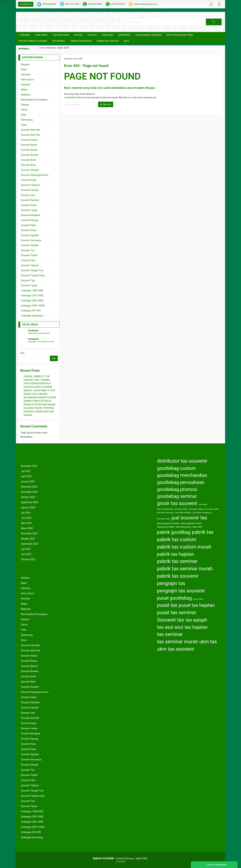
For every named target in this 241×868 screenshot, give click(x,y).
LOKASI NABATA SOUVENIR (148, 35)
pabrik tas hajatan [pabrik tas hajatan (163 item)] (175, 554)
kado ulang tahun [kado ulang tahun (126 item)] (184, 527)
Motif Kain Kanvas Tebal (180, 35)
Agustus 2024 (28, 508)
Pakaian (25, 105)
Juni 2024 (26, 518)
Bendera (25, 64)
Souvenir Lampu (29, 210)
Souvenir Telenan (30, 265)
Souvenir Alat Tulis (31, 135)
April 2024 (26, 523)
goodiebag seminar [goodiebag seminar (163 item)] (177, 496)
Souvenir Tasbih (29, 255)
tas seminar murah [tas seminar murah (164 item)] (177, 642)
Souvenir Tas (28, 250)
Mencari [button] (106, 104)
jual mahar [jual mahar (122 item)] (203, 504)
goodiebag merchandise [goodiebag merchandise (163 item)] (182, 475)
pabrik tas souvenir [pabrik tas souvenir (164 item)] (178, 576)
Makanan (26, 95)
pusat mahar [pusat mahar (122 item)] (198, 599)
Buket (24, 69)
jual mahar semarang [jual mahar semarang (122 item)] (165, 513)
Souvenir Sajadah (30, 235)
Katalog (92, 35)
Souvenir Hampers (31, 185)
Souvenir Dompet (30, 170)
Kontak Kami (26, 4)
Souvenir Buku (28, 165)
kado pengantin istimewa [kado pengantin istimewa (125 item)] (168, 523)
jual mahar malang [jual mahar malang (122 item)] (196, 509)
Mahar (24, 90)
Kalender (26, 85)
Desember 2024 (29, 487)
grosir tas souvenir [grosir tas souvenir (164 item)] (177, 503)
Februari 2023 (28, 559)
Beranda (24, 35)
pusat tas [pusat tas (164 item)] (167, 605)
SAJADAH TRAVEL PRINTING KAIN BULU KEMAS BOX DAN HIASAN (39, 412)
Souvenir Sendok (30, 245)
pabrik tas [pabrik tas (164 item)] (203, 532)
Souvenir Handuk (30, 190)
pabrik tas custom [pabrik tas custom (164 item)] (177, 539)
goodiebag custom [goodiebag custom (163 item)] (176, 468)
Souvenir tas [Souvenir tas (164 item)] (170, 620)
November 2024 (29, 492)
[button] (214, 22)
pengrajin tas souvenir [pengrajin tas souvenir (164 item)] (181, 591)
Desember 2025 (29, 466)
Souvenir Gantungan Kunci (35, 175)
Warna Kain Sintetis (108, 41)
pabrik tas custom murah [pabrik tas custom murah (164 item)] (184, 547)
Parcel (24, 110)
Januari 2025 (28, 482)
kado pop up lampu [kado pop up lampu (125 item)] (166, 527)
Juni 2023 (26, 554)
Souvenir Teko (28, 260)
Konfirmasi (124, 35)
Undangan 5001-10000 (33, 306)
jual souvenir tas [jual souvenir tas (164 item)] (189, 518)
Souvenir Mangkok (31, 215)
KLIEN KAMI (107, 35)
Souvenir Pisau (29, 230)
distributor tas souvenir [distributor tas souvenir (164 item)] (182, 461)
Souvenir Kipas (29, 205)
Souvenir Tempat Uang (33, 275)
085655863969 (49, 4)
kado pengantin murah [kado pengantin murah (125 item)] (191, 523)
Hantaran (26, 75)
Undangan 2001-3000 (32, 296)
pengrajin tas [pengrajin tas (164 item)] (171, 583)
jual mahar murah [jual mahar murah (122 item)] (212, 509)
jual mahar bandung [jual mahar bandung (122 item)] (165, 509)
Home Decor (27, 80)
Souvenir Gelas (29, 180)
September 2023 (30, 544)
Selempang (27, 120)
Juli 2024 (26, 513)
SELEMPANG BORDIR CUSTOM (40, 397)
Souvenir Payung (30, 220)
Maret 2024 (27, 528)
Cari (22, 353)
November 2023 (29, 533)
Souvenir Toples (29, 285)
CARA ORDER (41, 35)
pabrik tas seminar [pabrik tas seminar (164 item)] (177, 561)
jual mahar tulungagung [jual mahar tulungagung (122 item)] (202, 513)
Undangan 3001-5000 (32, 301)
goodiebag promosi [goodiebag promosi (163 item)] (177, 489)
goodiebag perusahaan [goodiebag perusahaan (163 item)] (181, 482)
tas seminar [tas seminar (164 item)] (170, 634)
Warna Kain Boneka (81, 41)
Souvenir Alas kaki (30, 130)
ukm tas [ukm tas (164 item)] (208, 642)
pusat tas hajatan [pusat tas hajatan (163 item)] (197, 605)
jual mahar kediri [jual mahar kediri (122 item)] (181, 509)
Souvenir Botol (28, 160)
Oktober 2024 (28, 497)
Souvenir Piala (28, 225)
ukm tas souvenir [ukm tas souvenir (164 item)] (176, 649)
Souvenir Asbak (29, 140)
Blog (126, 41)
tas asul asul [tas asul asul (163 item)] (170, 627)
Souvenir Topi (28, 280)
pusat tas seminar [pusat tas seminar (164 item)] (177, 612)
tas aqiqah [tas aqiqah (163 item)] (196, 620)
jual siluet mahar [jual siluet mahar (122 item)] (164, 519)
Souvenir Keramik (30, 200)
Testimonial (59, 41)
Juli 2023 (26, 549)
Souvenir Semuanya (31, 240)
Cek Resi (78, 35)
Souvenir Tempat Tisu (32, 270)
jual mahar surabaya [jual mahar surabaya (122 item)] (183, 513)
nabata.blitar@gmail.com (146, 4)
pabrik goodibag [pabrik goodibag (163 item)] (174, 532)
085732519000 (72, 4)
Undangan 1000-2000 (32, 291)
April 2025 (26, 476)
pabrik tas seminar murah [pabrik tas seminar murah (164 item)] (185, 569)
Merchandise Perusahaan (34, 100)
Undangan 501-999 (31, 311)
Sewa (24, 125)
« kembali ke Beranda (75, 97)
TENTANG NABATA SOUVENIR (33, 41)
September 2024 (30, 502)
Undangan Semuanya (32, 316)
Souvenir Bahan (29, 145)
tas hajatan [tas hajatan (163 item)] (196, 627)
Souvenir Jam (28, 195)
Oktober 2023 (28, 539)
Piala (24, 115)
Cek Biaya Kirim (61, 35)
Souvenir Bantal (29, 150)
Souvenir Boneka (30, 155)
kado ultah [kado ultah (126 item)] (197, 527)
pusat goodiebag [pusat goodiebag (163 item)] (174, 598)
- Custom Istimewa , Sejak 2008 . (121, 858)
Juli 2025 (26, 471)
